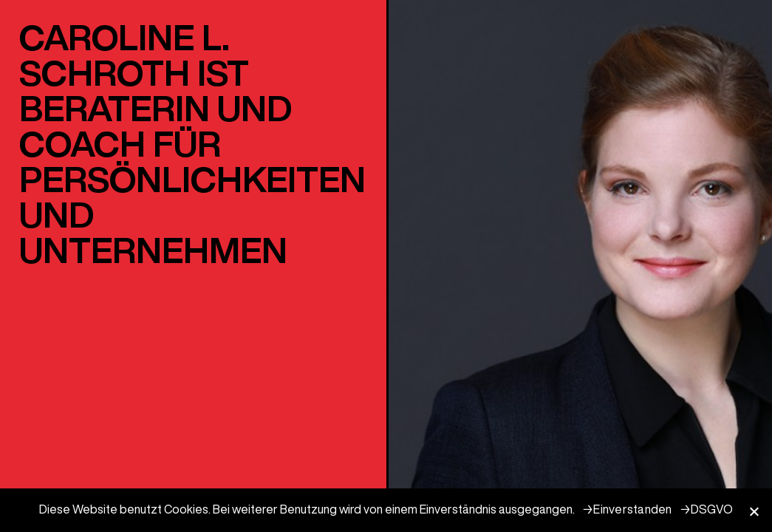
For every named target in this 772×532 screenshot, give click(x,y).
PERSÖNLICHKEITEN (192, 179)
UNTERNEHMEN (153, 250)
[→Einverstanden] (754, 511)
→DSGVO (707, 509)
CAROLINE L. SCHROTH (124, 55)
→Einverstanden (627, 509)
